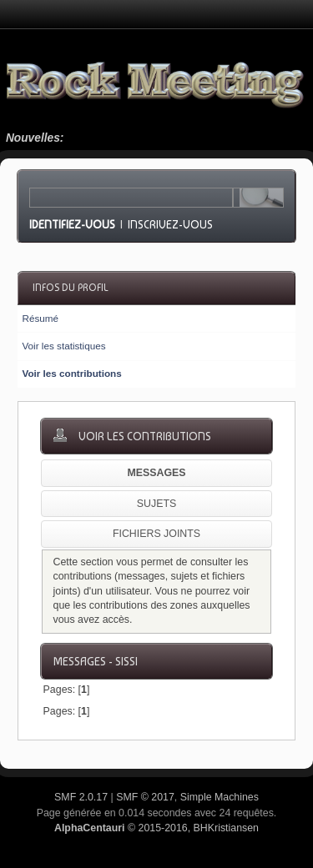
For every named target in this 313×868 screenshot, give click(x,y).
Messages (156, 473)
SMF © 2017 (145, 797)
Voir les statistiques (63, 346)
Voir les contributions (71, 373)
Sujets (156, 504)
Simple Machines (220, 797)
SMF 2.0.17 (81, 797)
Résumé (40, 318)
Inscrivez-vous (170, 224)
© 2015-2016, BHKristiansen (156, 828)
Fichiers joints (156, 534)
